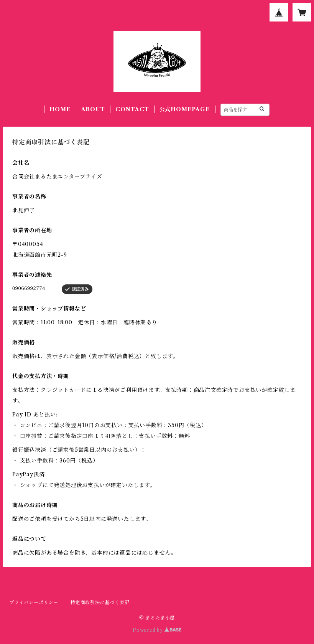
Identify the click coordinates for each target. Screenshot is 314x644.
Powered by (157, 630)
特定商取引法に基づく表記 (100, 602)
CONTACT (132, 109)
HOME (60, 109)
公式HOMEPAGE (185, 109)
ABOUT (93, 109)
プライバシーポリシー (34, 602)
